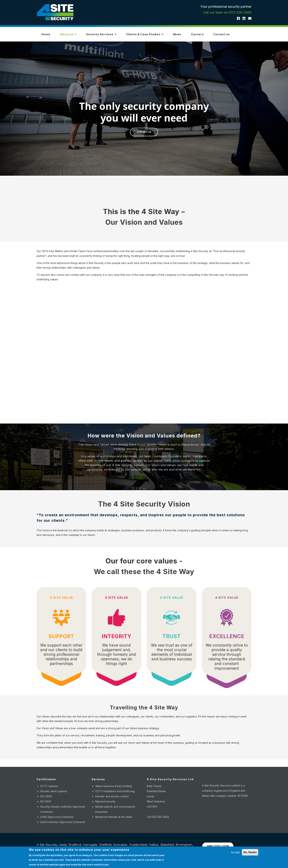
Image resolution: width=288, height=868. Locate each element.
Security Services (108, 35)
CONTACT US (144, 134)
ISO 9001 (46, 804)
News (190, 35)
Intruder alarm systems (54, 793)
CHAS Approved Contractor (57, 819)
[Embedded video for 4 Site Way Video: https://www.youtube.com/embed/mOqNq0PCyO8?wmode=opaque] (144, 354)
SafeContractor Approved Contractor (63, 824)
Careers (212, 35)
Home (47, 35)
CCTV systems (49, 788)
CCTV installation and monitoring (115, 793)
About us (72, 35)
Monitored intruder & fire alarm (114, 819)
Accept (235, 852)
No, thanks (250, 852)
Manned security (105, 804)
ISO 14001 (46, 799)
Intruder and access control (112, 799)
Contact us (239, 35)
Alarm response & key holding (114, 788)
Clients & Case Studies (154, 35)
